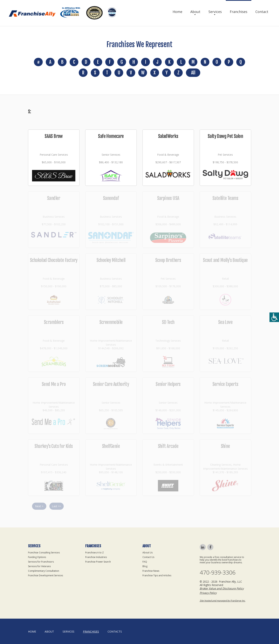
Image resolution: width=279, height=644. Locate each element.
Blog (145, 566)
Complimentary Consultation (44, 571)
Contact (262, 12)
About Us (148, 553)
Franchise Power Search (98, 562)
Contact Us (148, 557)
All (193, 73)
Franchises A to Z (94, 553)
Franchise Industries (96, 557)
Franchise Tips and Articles (157, 575)
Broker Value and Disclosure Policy (222, 588)
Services (215, 12)
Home (177, 12)
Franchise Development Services (45, 575)
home (32, 632)
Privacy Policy (208, 593)
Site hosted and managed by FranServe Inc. (223, 601)
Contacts (115, 632)
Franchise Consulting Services (44, 553)
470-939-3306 (218, 572)
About (195, 12)
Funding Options (37, 557)
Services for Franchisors (41, 562)
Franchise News (151, 571)
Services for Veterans (39, 566)
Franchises (239, 12)
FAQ (145, 562)
